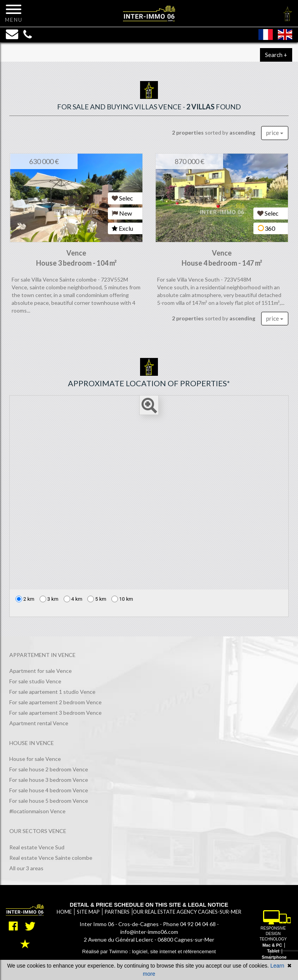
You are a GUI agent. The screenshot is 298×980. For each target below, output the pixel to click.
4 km (73, 599)
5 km (97, 599)
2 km (25, 599)
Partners (117, 912)
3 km (49, 599)
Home (64, 912)
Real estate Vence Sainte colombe (51, 858)
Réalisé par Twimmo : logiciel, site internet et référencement (149, 951)
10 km (122, 599)
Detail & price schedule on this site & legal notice (149, 905)
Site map (88, 912)
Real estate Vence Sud (37, 847)
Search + (276, 55)
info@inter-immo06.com (149, 932)
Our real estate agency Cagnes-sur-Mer (187, 912)
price (275, 133)
